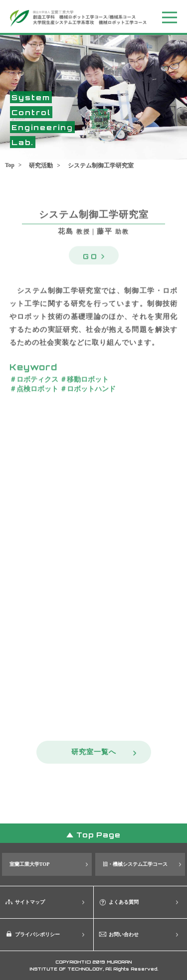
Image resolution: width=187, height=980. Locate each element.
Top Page (98, 834)
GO (91, 255)
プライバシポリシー (37, 934)
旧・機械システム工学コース (135, 864)
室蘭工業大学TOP (30, 864)
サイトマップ (30, 902)
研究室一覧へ (94, 752)
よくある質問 (124, 902)
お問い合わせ (124, 934)
